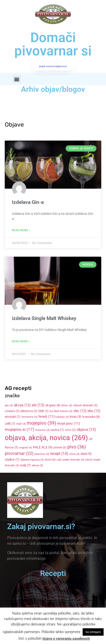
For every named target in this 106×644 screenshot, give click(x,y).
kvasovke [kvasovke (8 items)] (91, 417)
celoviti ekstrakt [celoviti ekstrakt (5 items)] (85, 405)
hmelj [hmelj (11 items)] (46, 417)
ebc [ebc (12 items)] (80, 411)
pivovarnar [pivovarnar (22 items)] (19, 453)
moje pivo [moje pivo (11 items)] (69, 423)
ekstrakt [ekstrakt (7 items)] (13, 417)
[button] (17, 79)
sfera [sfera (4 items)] (74, 454)
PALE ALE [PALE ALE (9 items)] (43, 447)
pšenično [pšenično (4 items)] (42, 454)
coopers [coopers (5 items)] (12, 411)
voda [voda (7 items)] (25, 465)
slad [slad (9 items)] (86, 454)
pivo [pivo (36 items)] (77, 447)
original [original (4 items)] (26, 448)
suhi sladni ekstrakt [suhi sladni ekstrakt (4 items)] (70, 460)
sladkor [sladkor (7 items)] (12, 460)
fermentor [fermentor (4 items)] (29, 417)
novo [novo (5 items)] (70, 430)
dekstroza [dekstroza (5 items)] (29, 411)
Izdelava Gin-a (28, 202)
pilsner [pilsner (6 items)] (60, 447)
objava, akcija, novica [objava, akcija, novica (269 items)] (46, 438)
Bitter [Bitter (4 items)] (67, 406)
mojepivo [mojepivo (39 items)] (41, 423)
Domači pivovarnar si (53, 44)
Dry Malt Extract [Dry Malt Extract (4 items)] (61, 411)
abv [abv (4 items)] (9, 406)
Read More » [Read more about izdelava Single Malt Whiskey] (21, 341)
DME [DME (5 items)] (43, 411)
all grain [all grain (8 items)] (53, 405)
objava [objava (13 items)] (86, 430)
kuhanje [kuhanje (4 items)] (62, 417)
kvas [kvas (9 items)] (76, 417)
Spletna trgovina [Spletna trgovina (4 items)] (32, 460)
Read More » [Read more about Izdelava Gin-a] (21, 230)
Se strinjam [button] (93, 632)
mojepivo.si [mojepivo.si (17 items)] (19, 430)
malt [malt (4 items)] (21, 424)
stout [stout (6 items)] (50, 460)
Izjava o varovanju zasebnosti (66, 639)
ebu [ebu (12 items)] (94, 411)
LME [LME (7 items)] (10, 424)
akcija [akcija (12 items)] (22, 405)
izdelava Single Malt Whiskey (44, 318)
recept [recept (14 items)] (59, 454)
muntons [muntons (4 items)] (42, 430)
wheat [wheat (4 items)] (37, 465)
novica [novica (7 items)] (57, 430)
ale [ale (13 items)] (38, 405)
